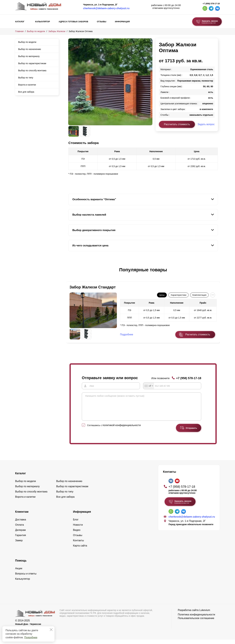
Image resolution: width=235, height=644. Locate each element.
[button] (70, 273)
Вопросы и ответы (26, 578)
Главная (19, 31)
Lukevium (205, 615)
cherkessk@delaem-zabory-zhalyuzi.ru (106, 8)
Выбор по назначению (30, 49)
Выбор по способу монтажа (32, 70)
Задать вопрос (206, 124)
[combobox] (149, 386)
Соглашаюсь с (114, 430)
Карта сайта (80, 550)
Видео (77, 535)
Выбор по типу (26, 78)
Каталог (20, 22)
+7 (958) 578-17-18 (211, 4)
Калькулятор (42, 22)
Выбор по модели (36, 31)
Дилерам (20, 535)
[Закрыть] (51, 630)
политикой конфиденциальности (122, 430)
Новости (78, 529)
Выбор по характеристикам (32, 63)
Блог (76, 524)
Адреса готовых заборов (73, 22)
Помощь (21, 565)
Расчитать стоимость (198, 334)
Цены (162, 295)
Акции (19, 573)
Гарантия (21, 540)
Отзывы (101, 22)
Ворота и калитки (27, 85)
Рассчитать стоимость (177, 124)
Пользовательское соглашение (196, 623)
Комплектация (199, 295)
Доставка (21, 524)
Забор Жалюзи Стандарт (93, 287)
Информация (122, 22)
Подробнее (31, 637)
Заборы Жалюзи (57, 31)
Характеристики (179, 295)
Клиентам (22, 516)
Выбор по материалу (29, 56)
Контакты (78, 545)
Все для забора (26, 92)
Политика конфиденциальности (196, 619)
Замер (19, 545)
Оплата (20, 529)
